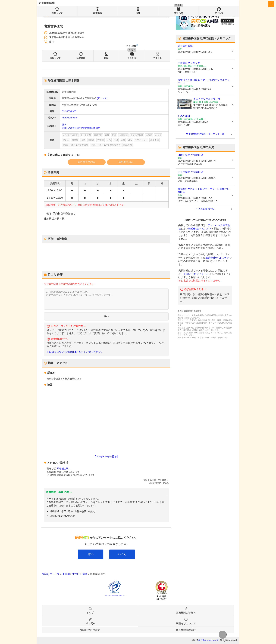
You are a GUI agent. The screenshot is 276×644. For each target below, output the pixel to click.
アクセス (158, 58)
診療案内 (81, 58)
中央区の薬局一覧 (205, 209)
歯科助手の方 (126, 162)
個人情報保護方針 (186, 630)
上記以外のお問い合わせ (62, 516)
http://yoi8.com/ (70, 118)
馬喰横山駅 (63, 469)
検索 (124, 14)
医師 (106, 58)
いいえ (122, 554)
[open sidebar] (271, 4)
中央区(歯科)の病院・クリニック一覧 (205, 134)
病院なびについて (186, 623)
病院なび (55, 4)
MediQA (90, 623)
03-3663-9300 (69, 111)
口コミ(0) (132, 58)
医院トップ (55, 58)
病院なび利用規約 (90, 630)
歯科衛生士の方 (87, 162)
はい (91, 554)
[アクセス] (102, 98)
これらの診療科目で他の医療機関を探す (81, 128)
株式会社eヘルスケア (200, 229)
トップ (90, 613)
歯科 (64, 125)
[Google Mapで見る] (106, 456)
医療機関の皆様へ (214, 4)
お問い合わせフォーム (196, 274)
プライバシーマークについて (115, 596)
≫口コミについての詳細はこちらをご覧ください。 (75, 352)
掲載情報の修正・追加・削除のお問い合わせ (73, 511)
